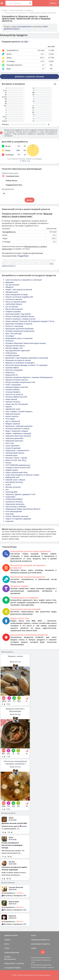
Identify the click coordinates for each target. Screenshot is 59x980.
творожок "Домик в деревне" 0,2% (20, 494)
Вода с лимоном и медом (17, 431)
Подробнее (23, 256)
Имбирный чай (12, 477)
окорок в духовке (13, 448)
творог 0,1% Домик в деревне (18, 519)
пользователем (24, 27)
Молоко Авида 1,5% (14, 348)
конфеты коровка (13, 311)
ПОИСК (33, 935)
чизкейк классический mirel (18, 468)
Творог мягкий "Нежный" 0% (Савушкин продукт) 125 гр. (30, 321)
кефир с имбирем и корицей (18, 433)
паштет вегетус (12, 416)
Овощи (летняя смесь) (15, 346)
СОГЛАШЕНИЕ (9, 968)
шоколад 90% (11, 492)
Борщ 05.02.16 (12, 375)
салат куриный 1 (13, 446)
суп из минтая (12, 307)
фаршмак (10, 282)
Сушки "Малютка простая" (17, 516)
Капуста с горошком (14, 326)
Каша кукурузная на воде (17, 294)
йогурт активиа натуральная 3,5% (20, 382)
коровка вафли (12, 368)
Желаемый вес (8, 189)
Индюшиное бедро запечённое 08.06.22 (23, 509)
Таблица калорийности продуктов (21, 10)
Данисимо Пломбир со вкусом (19, 324)
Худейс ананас (12, 470)
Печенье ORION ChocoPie (16, 397)
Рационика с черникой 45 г (17, 450)
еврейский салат (13, 409)
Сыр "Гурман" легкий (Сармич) (19, 411)
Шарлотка (10, 372)
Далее (29, 200)
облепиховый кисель (15, 453)
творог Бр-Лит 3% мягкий (17, 404)
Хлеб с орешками (13, 385)
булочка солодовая (14, 370)
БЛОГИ (7, 944)
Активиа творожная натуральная (20, 331)
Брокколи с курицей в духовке (19, 426)
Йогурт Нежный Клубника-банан (20, 316)
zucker (8, 485)
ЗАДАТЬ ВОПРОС (10, 963)
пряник (9, 407)
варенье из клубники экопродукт (20, 363)
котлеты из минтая (14, 299)
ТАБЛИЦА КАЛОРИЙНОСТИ (40, 940)
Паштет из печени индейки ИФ (19, 297)
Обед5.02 (9, 287)
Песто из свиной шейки (16, 302)
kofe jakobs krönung (14, 482)
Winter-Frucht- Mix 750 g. (16, 460)
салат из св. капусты (14, 394)
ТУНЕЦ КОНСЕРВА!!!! (14, 499)
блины (8, 463)
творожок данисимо (14, 438)
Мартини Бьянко (13, 414)
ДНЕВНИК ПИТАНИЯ (11, 935)
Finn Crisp (10, 443)
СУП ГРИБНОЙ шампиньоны (18, 465)
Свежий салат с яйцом (15, 480)
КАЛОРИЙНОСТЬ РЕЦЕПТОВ (40, 944)
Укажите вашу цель (10, 173)
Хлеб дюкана (11, 353)
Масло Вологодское (14, 309)
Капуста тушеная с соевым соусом (20, 319)
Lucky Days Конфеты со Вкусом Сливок (22, 475)
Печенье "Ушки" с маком (16, 458)
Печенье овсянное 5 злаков (17, 429)
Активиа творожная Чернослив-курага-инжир (26, 343)
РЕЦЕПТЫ (7, 940)
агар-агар (10, 514)
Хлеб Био (10, 341)
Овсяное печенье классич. (17, 380)
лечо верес (10, 419)
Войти (53, 3)
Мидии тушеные (13, 424)
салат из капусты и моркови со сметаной (24, 280)
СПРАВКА (7, 957)
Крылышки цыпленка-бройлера (20, 329)
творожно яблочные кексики (18, 436)
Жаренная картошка (14, 441)
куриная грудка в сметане (17, 387)
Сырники (9, 521)
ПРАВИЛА (17, 968)
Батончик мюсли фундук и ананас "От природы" (27, 365)
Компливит (10, 497)
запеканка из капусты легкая (18, 360)
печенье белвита (13, 392)
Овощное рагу (12, 292)
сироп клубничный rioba (16, 472)
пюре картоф (11, 399)
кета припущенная (14, 511)
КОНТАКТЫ (20, 963)
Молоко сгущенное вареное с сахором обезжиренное (29, 377)
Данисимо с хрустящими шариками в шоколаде (27, 358)
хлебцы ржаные (12, 355)
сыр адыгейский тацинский (18, 350)
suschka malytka (12, 390)
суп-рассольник (12, 285)
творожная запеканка (15, 504)
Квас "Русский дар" (14, 333)
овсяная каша (11, 455)
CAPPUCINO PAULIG (14, 304)
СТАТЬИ (7, 948)
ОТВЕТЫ (34, 948)
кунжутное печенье (14, 502)
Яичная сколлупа (13, 487)
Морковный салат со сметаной (19, 338)
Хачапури (10, 336)
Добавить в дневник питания (29, 77)
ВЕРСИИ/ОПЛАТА (10, 959)
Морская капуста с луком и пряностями (43, 13)
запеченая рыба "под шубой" (18, 314)
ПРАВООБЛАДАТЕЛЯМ (12, 953)
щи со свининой (13, 421)
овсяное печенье (13, 402)
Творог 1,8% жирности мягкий (19, 290)
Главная (5, 10)
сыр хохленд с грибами (16, 507)
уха (7, 489)
